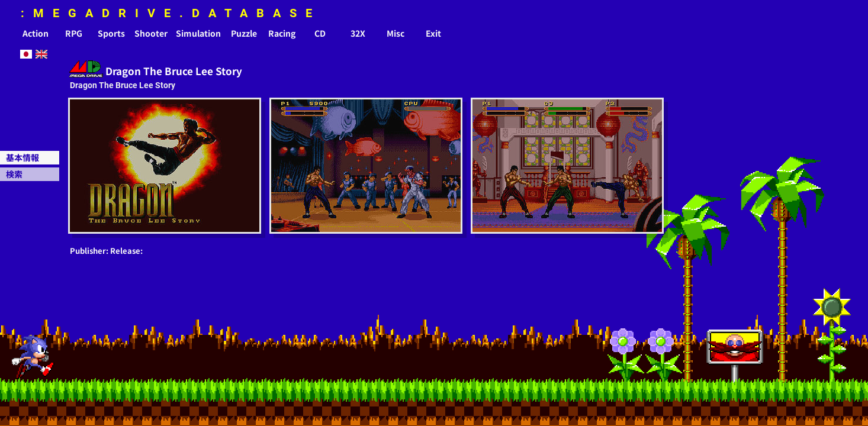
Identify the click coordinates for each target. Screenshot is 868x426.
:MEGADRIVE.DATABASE (171, 13)
